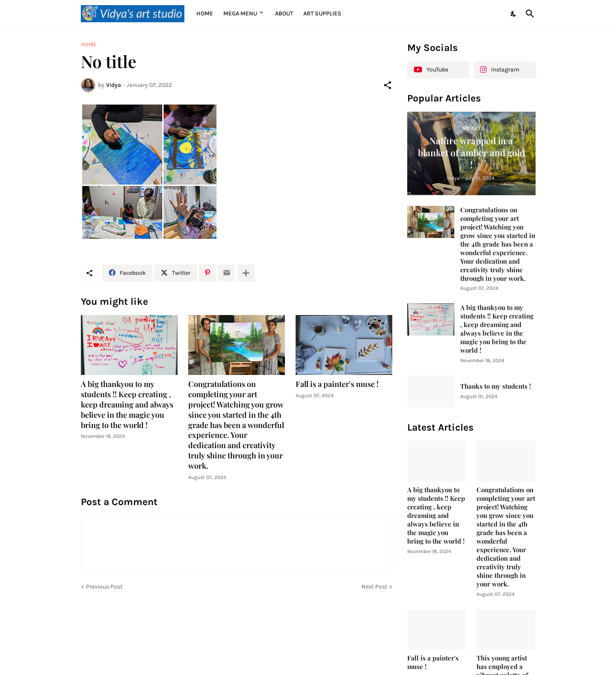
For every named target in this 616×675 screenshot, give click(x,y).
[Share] (388, 85)
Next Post (374, 587)
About (284, 13)
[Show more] (246, 273)
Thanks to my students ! (496, 386)
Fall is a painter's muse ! (337, 384)
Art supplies (322, 13)
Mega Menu (240, 13)
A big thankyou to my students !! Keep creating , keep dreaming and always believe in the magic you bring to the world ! (127, 405)
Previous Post (104, 587)
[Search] (528, 14)
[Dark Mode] (514, 14)
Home (205, 13)
